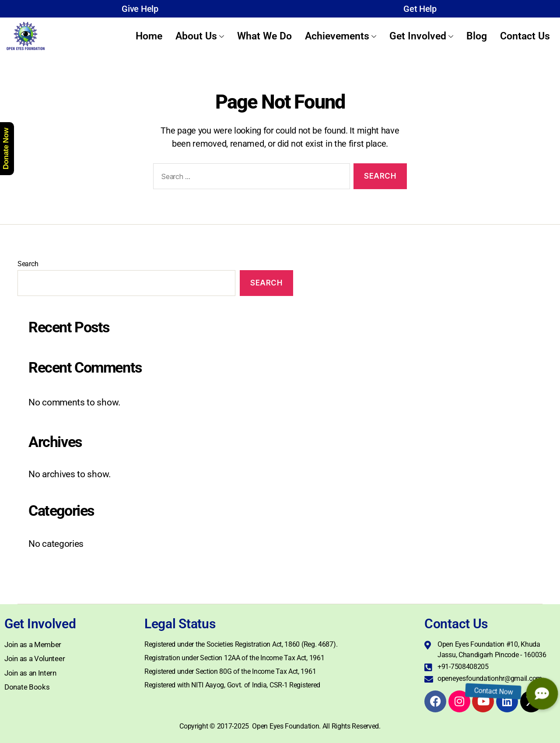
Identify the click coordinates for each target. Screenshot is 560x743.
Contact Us (525, 36)
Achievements (341, 36)
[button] (542, 694)
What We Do (264, 36)
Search (28, 264)
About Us (200, 36)
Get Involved (421, 36)
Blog (477, 36)
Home (149, 36)
